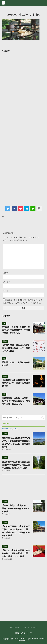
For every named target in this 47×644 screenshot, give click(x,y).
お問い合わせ (14, 627)
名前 (5, 273)
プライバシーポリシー (30, 627)
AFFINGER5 (24, 641)
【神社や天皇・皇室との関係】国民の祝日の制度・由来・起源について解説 (16, 348)
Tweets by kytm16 (10, 428)
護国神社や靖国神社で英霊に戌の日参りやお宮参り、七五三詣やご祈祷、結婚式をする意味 (16, 465)
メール (6, 282)
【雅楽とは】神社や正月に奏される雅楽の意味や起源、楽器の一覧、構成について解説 (16, 553)
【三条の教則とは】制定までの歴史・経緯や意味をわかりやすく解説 (16, 508)
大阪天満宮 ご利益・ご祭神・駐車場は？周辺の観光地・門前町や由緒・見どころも (16, 401)
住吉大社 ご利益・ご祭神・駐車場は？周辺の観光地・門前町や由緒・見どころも (16, 330)
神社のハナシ (24, 634)
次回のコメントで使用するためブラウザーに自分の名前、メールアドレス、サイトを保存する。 (23, 301)
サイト (6, 291)
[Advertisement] (23, 128)
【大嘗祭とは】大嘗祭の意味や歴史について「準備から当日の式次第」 (16, 383)
